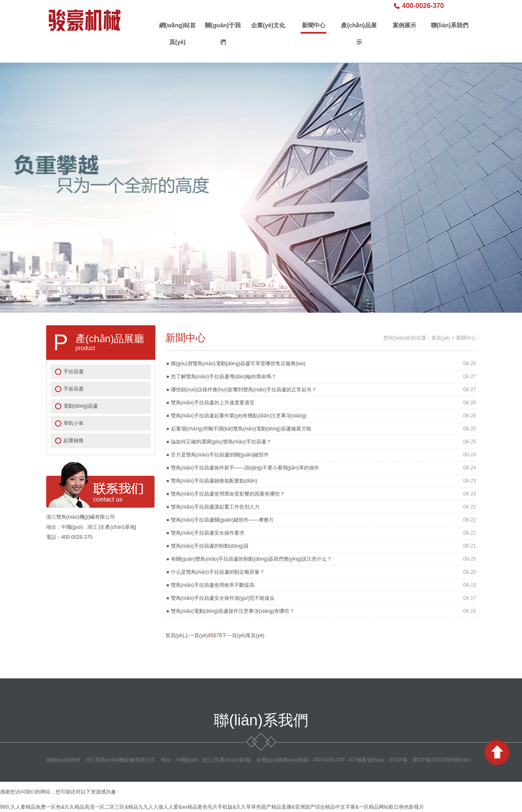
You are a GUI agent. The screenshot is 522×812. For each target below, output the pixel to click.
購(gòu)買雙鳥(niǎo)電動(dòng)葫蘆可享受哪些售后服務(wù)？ (238, 364)
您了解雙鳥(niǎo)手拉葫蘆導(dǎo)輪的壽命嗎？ (224, 377)
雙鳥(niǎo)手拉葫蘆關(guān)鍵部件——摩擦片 (223, 520)
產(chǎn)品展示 (359, 28)
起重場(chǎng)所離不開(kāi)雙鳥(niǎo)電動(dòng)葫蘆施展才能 (241, 429)
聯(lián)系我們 (450, 25)
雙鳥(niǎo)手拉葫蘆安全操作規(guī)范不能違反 (223, 598)
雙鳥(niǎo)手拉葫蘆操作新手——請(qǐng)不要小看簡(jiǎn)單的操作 (245, 468)
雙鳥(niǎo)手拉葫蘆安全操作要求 (208, 533)
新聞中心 (314, 25)
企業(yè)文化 (268, 25)
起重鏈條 (73, 440)
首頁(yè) (441, 338)
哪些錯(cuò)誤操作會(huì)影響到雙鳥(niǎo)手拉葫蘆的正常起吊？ (244, 390)
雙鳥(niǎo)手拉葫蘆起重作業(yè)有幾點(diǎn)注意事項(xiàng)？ (239, 416)
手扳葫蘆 (73, 389)
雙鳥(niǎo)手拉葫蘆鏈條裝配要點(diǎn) (214, 481)
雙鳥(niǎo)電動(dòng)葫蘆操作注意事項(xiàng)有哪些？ (233, 611)
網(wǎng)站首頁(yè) (177, 28)
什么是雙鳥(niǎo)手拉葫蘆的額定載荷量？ (218, 572)
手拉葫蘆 (73, 372)
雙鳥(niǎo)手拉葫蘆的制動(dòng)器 (210, 546)
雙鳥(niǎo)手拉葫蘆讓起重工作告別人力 (215, 507)
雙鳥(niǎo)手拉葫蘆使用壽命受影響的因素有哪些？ (228, 494)
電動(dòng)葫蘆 (81, 406)
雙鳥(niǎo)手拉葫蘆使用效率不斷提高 (213, 585)
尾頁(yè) (255, 635)
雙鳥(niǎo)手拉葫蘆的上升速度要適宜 (213, 403)
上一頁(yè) (196, 635)
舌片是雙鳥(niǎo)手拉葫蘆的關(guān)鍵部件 (220, 455)
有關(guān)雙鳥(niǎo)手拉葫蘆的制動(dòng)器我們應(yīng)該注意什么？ (251, 559)
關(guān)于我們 (223, 28)
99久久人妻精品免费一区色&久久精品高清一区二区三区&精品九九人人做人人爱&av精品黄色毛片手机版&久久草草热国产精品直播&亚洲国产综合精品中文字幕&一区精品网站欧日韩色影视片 (212, 807)
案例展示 (404, 25)
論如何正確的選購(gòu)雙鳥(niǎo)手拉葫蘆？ (221, 442)
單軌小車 (73, 423)
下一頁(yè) (234, 635)
